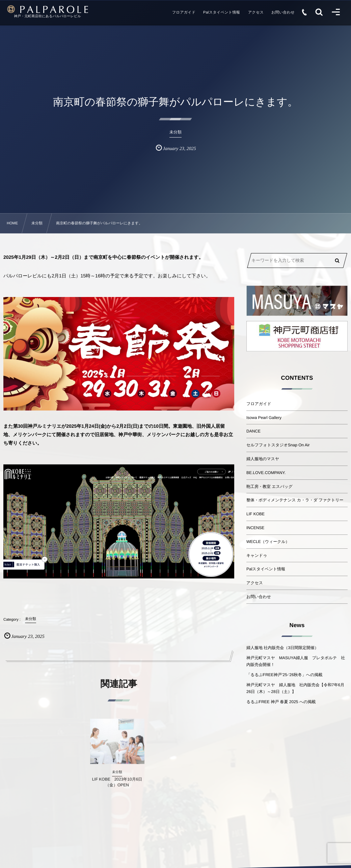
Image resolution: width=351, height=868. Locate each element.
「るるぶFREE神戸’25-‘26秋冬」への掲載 (284, 675)
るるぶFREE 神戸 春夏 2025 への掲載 (281, 702)
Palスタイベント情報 (266, 569)
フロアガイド (259, 404)
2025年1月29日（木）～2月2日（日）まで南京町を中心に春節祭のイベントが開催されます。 (103, 257)
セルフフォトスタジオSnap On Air (278, 445)
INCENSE (255, 528)
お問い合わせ (259, 597)
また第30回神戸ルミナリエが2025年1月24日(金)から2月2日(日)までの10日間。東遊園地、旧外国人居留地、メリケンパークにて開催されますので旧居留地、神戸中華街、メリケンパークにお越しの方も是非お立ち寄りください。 (118, 435)
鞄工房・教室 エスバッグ (269, 487)
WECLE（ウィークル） (268, 542)
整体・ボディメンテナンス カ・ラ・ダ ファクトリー (295, 500)
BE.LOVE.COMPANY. (266, 473)
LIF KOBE (255, 514)
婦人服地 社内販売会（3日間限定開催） (282, 648)
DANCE (253, 431)
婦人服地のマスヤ (263, 459)
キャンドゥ (257, 555)
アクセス (255, 583)
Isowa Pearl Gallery (264, 418)
